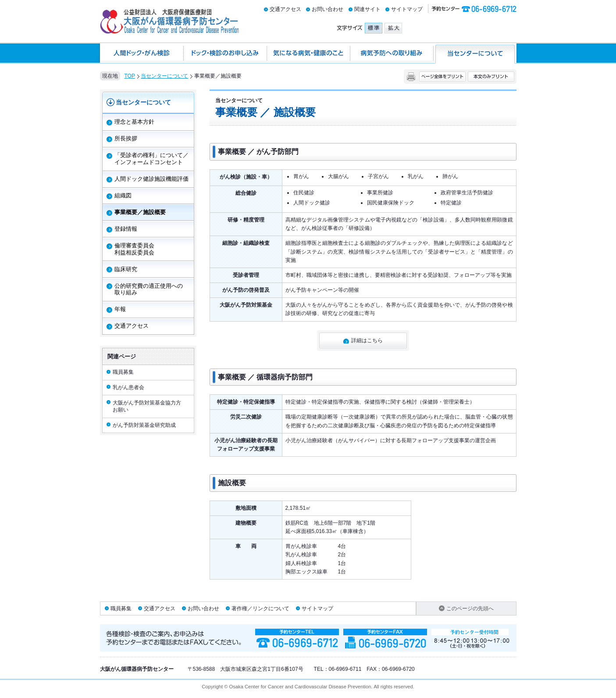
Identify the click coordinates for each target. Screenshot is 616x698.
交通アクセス (285, 9)
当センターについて (164, 76)
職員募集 (121, 609)
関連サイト (367, 9)
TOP (130, 76)
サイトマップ (407, 9)
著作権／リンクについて (260, 609)
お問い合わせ (328, 9)
